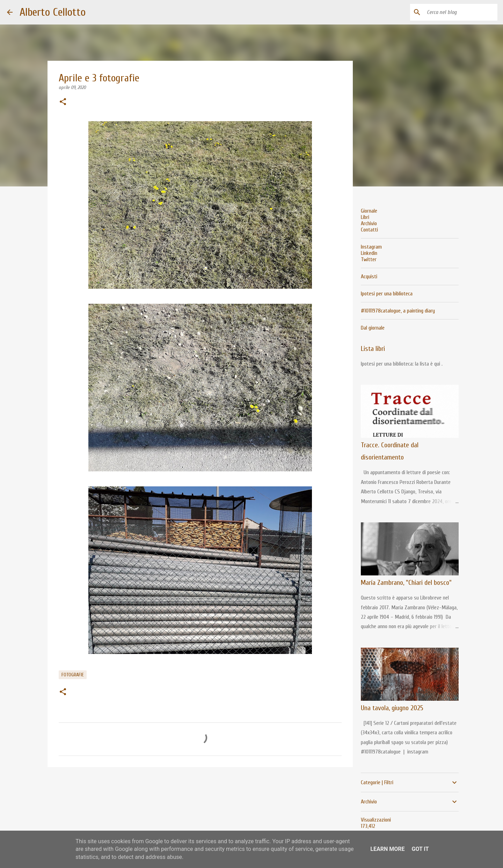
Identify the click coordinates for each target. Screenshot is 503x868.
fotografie (73, 675)
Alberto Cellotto (53, 12)
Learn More (387, 849)
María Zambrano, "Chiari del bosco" (406, 583)
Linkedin (369, 253)
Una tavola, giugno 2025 (392, 708)
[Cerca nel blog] (461, 12)
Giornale (369, 211)
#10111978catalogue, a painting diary (398, 311)
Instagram (371, 247)
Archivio (369, 223)
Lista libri (373, 349)
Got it (420, 849)
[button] (63, 102)
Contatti (369, 230)
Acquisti (369, 277)
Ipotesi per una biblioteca (387, 294)
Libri (365, 217)
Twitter (369, 259)
